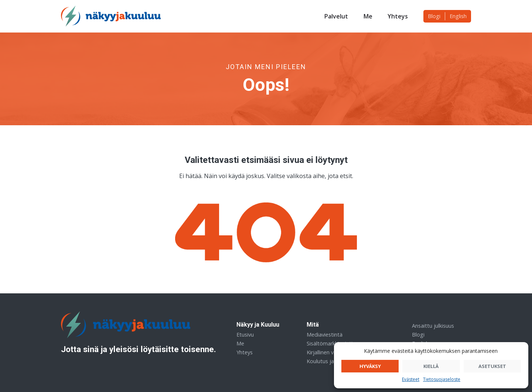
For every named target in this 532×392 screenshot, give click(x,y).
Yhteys (398, 16)
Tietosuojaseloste (442, 379)
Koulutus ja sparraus (332, 361)
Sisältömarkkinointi (330, 343)
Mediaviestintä (325, 335)
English (458, 16)
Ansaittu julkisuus (433, 326)
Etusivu (245, 335)
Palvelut (336, 16)
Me (368, 16)
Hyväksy (370, 366)
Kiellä (431, 366)
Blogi (434, 16)
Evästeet (411, 379)
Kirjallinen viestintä (329, 352)
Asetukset (492, 366)
